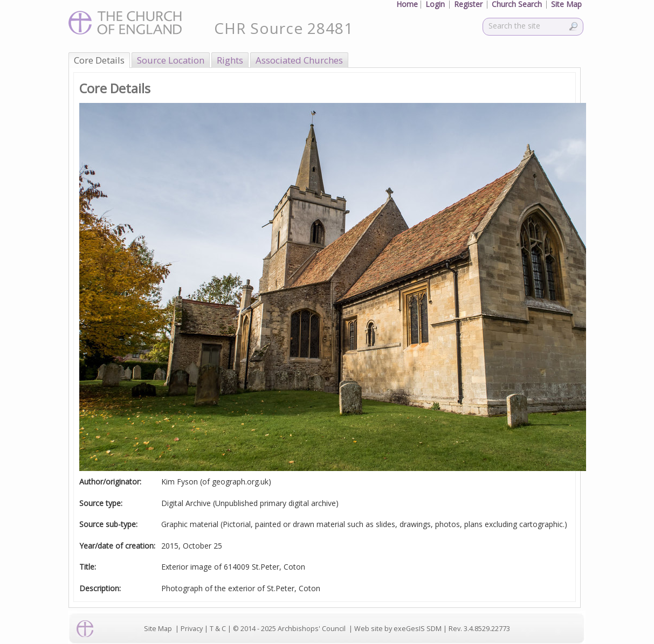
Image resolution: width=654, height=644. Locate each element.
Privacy (192, 629)
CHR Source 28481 (284, 28)
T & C (218, 629)
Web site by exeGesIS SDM (398, 629)
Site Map (158, 629)
